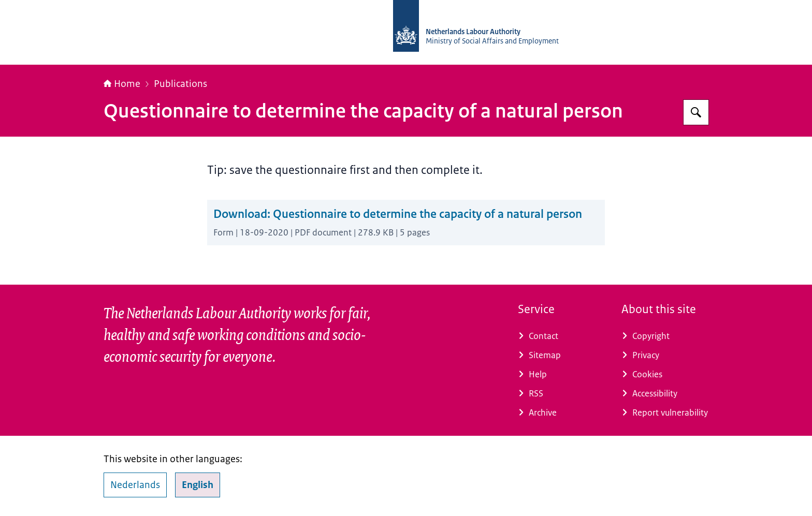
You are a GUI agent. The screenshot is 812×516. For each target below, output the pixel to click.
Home (122, 84)
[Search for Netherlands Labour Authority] (696, 112)
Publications (180, 84)
